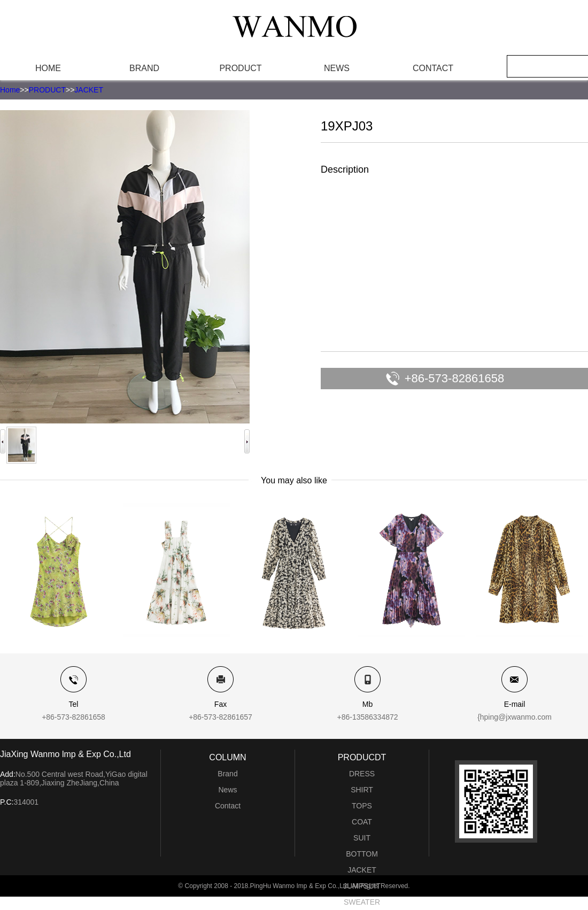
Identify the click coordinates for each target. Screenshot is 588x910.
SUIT (362, 838)
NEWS (337, 68)
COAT (362, 822)
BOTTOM (362, 854)
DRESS (362, 774)
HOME (48, 68)
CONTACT (433, 68)
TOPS (362, 806)
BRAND (144, 68)
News (227, 790)
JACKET (89, 90)
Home (10, 90)
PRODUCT (240, 68)
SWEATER (362, 902)
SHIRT (362, 790)
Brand (227, 774)
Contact (228, 806)
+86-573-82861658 (455, 378)
